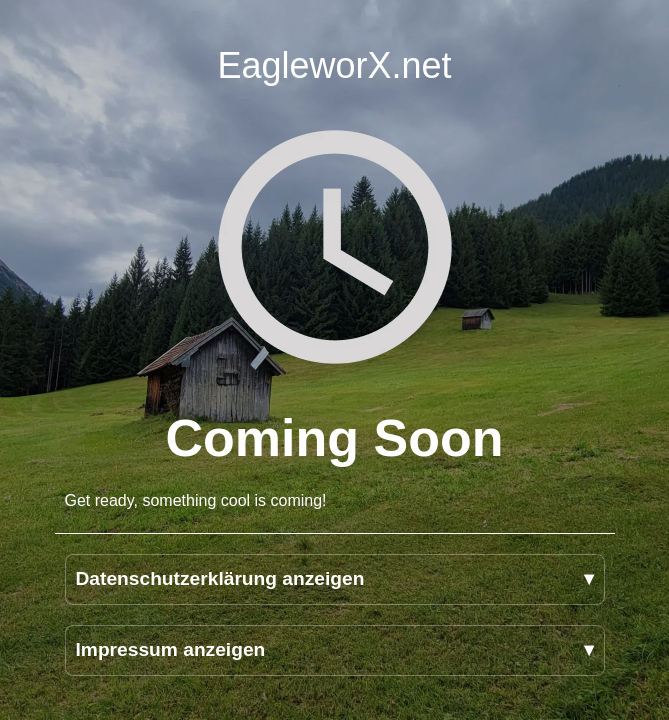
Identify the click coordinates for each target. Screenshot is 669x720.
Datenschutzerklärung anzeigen (220, 578)
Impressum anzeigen (171, 649)
